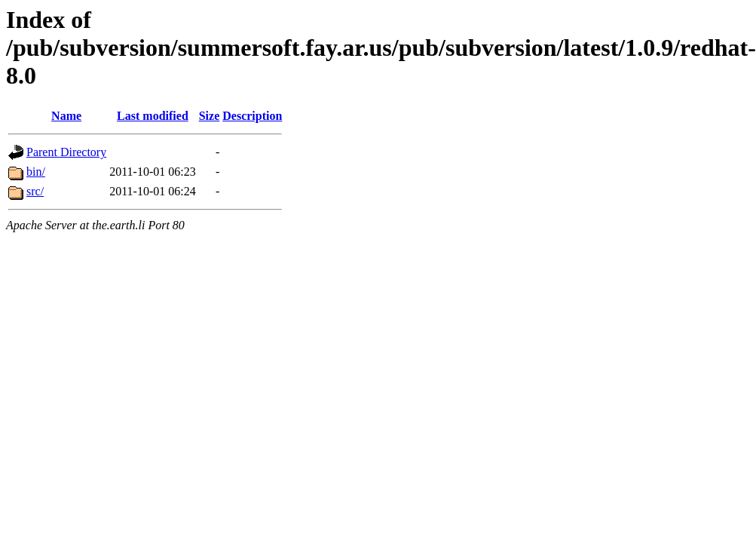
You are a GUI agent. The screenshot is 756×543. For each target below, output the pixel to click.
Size (210, 116)
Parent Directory (66, 152)
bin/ (36, 172)
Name (66, 116)
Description (252, 116)
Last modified (153, 116)
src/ (35, 191)
